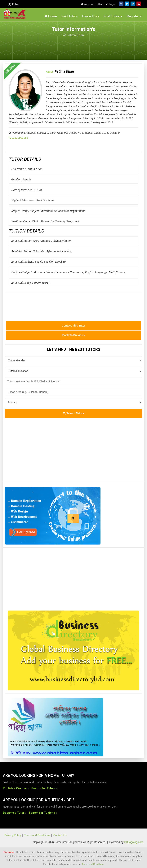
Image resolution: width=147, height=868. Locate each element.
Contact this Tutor (73, 326)
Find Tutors (69, 16)
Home (51, 16)
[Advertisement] (114, 46)
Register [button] (134, 16)
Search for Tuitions (42, 813)
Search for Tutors (43, 788)
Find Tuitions (113, 16)
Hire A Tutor (91, 16)
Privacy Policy (13, 835)
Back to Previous (73, 335)
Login (111, 4)
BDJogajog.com (134, 842)
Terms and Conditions (37, 835)
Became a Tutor (14, 813)
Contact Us (60, 835)
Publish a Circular (15, 788)
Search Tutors (73, 413)
